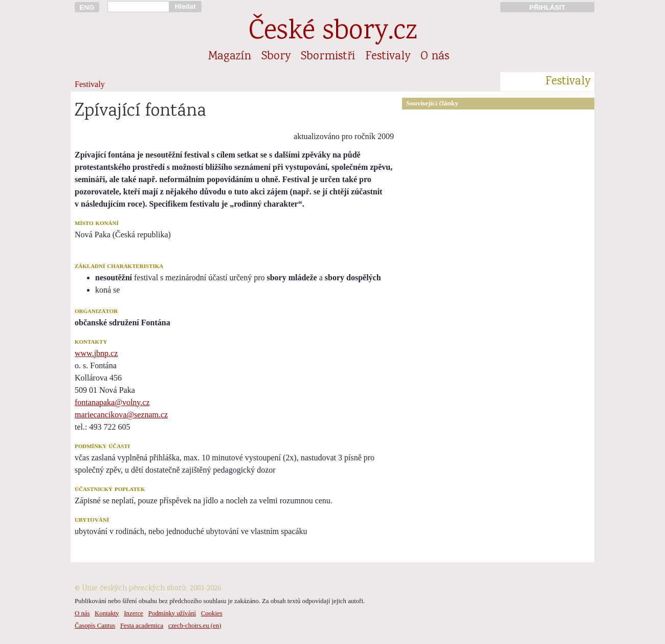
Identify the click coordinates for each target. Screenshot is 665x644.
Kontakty (107, 613)
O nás (435, 57)
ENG (87, 7)
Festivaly (388, 57)
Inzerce (134, 613)
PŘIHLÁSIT (547, 7)
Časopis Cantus (95, 626)
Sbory (276, 57)
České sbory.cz (333, 32)
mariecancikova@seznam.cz (121, 415)
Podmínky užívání (172, 613)
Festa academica (142, 626)
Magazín (230, 57)
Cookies (212, 613)
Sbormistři (328, 57)
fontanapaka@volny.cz (112, 402)
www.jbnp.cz (96, 353)
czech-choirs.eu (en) (195, 626)
